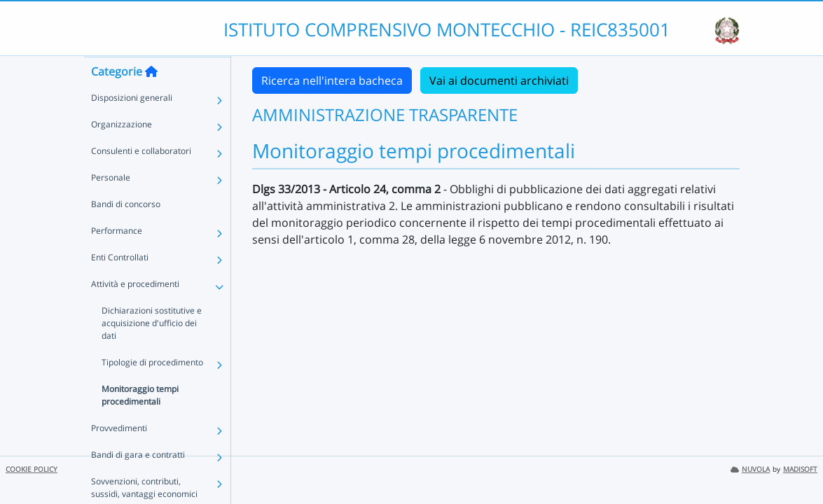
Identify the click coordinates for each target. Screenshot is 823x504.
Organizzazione (122, 152)
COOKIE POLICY (32, 469)
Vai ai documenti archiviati (499, 80)
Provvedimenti (119, 455)
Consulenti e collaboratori (141, 178)
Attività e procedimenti (135, 311)
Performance (117, 258)
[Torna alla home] (151, 99)
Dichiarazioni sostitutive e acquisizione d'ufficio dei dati (152, 350)
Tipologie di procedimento (152, 390)
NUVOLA (750, 469)
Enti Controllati (120, 285)
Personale (111, 205)
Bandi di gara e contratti (138, 482)
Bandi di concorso (126, 231)
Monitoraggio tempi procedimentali (140, 422)
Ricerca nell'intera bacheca (332, 80)
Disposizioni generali (132, 125)
